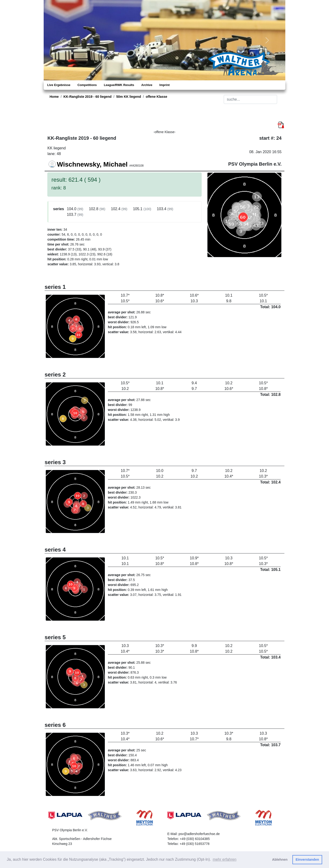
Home (54, 97)
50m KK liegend (129, 97)
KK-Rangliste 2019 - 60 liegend (88, 97)
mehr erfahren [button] (225, 859)
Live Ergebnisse (59, 85)
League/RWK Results (119, 85)
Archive (147, 85)
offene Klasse (156, 97)
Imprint (164, 85)
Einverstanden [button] (307, 860)
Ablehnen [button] (280, 860)
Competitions (87, 85)
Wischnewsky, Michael (92, 164)
